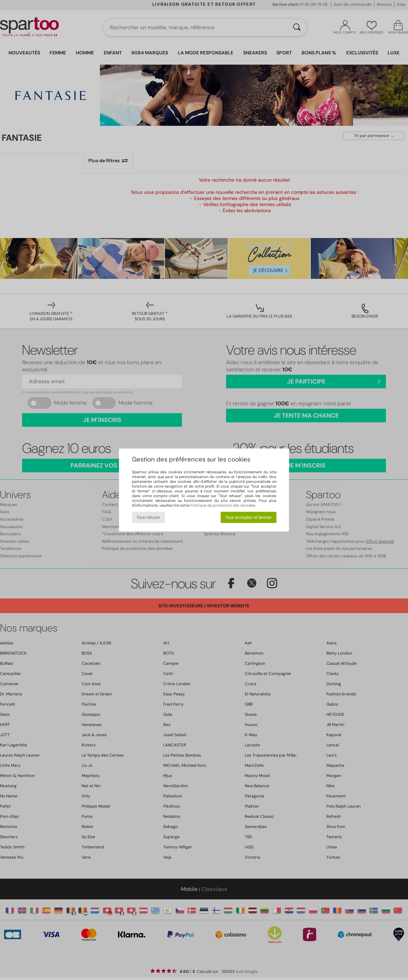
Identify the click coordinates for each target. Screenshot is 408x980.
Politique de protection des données (223, 505)
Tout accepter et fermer (248, 517)
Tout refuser (148, 517)
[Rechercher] (297, 28)
